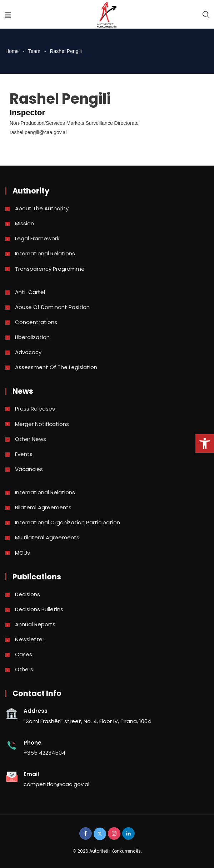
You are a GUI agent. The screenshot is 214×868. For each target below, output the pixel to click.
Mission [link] (24, 223)
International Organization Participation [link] (68, 522)
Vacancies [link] (29, 469)
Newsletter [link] (30, 639)
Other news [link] (31, 439)
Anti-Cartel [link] (30, 292)
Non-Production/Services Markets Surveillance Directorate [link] (74, 123)
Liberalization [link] (32, 337)
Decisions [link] (28, 594)
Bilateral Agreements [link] (43, 507)
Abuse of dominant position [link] (52, 307)
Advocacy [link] (28, 352)
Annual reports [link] (35, 624)
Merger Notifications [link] (42, 424)
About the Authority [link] (42, 208)
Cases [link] (24, 654)
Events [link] (24, 454)
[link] (205, 443)
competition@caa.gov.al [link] (56, 784)
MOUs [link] (23, 553)
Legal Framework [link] (37, 238)
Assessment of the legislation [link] (56, 367)
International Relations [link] (45, 253)
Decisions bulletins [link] (39, 609)
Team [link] (34, 51)
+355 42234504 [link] (44, 753)
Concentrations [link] (36, 322)
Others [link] (24, 669)
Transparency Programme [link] (50, 269)
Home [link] (12, 51)
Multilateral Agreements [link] (47, 537)
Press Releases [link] (35, 409)
